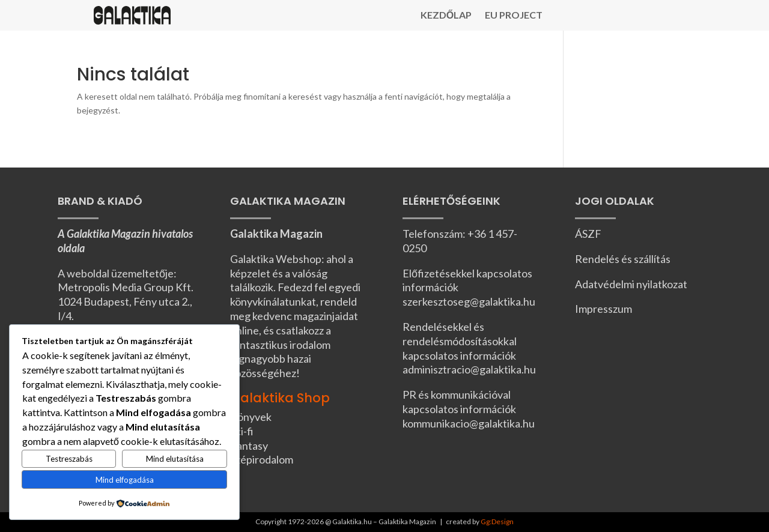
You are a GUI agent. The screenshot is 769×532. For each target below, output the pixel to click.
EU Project (514, 16)
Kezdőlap (446, 16)
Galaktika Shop (280, 398)
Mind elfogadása (125, 480)
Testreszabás (69, 459)
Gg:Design (497, 521)
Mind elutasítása (175, 459)
